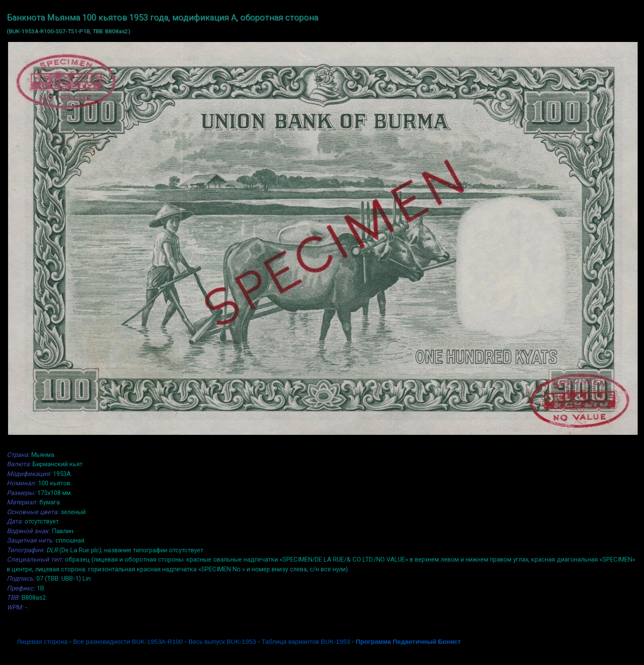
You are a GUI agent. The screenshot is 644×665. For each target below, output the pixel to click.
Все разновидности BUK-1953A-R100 (128, 641)
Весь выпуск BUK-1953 (222, 641)
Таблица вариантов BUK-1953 (306, 641)
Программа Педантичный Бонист (408, 641)
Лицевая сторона (42, 641)
